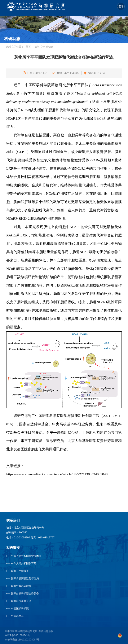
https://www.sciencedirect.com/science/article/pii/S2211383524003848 (57, 474)
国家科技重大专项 (21, 601)
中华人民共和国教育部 (24, 563)
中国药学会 (17, 616)
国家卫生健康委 (24, 571)
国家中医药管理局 (26, 586)
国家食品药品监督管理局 (25, 578)
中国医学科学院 (20, 609)
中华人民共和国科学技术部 (26, 556)
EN (121, 6)
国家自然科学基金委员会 (25, 593)
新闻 (38, 47)
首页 (28, 47)
